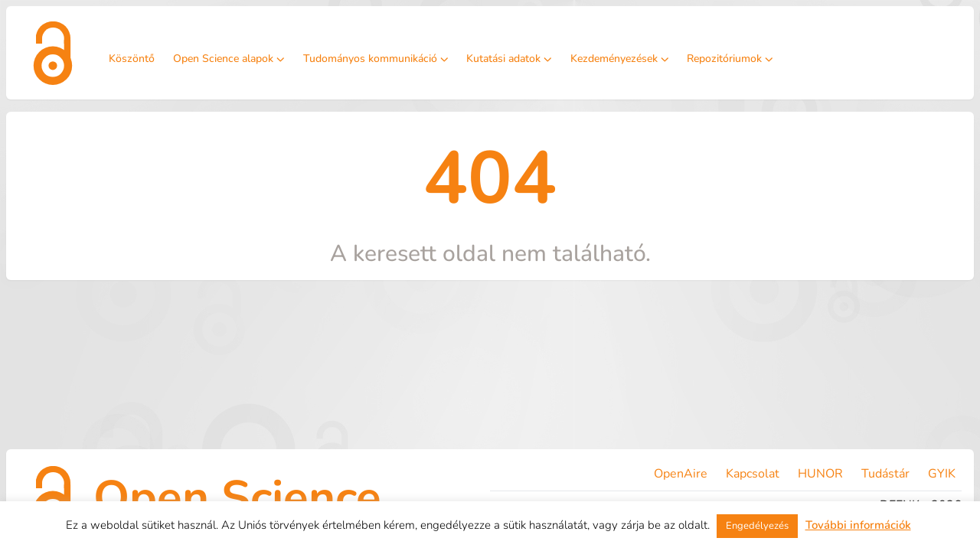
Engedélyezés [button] (757, 526)
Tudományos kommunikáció (376, 59)
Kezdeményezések (620, 59)
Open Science (237, 497)
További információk (858, 525)
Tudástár (885, 474)
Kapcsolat (753, 474)
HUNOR (820, 474)
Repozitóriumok (730, 59)
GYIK (942, 474)
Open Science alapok (229, 59)
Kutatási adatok (509, 59)
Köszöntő (132, 59)
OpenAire (681, 474)
